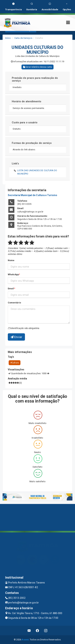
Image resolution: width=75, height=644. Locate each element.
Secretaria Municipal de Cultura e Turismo (32, 195)
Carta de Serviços (23, 38)
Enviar (16, 337)
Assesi (25, 640)
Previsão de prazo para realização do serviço (35, 79)
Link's (15, 164)
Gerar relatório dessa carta (37, 67)
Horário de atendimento (27, 101)
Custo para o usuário (25, 122)
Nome (11, 260)
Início (8, 38)
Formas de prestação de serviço (32, 143)
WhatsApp (13, 274)
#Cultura (15, 363)
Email (11, 289)
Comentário (14, 303)
